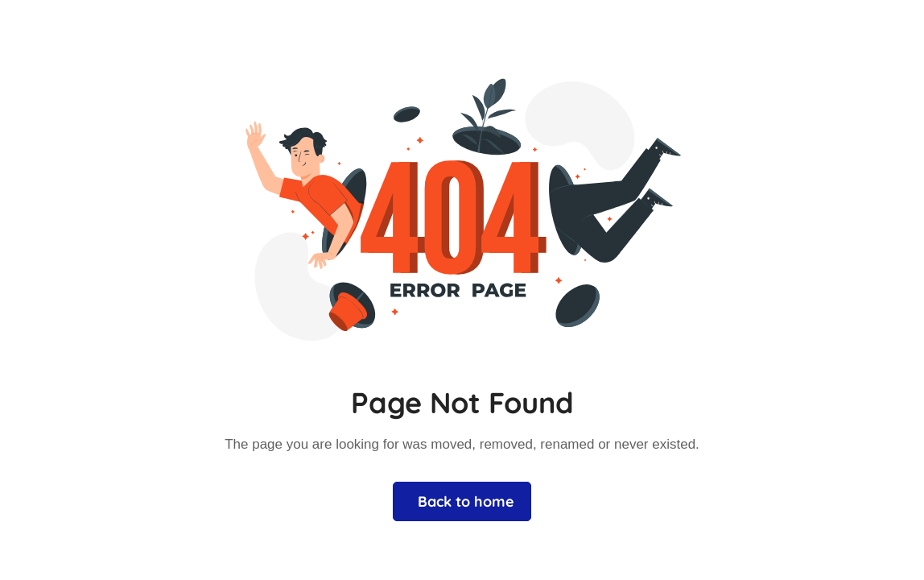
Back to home (466, 501)
